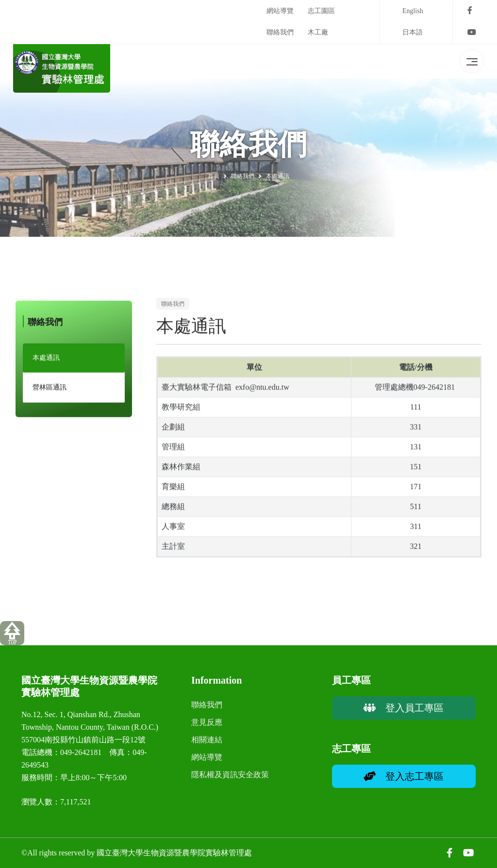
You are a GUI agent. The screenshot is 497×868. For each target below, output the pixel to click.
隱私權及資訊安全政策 (230, 775)
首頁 (214, 176)
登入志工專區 (404, 776)
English (413, 11)
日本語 (413, 32)
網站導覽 (280, 11)
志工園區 (321, 11)
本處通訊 (46, 362)
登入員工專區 (404, 708)
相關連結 (207, 740)
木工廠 (318, 32)
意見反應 (207, 722)
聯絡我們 (280, 32)
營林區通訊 (50, 392)
